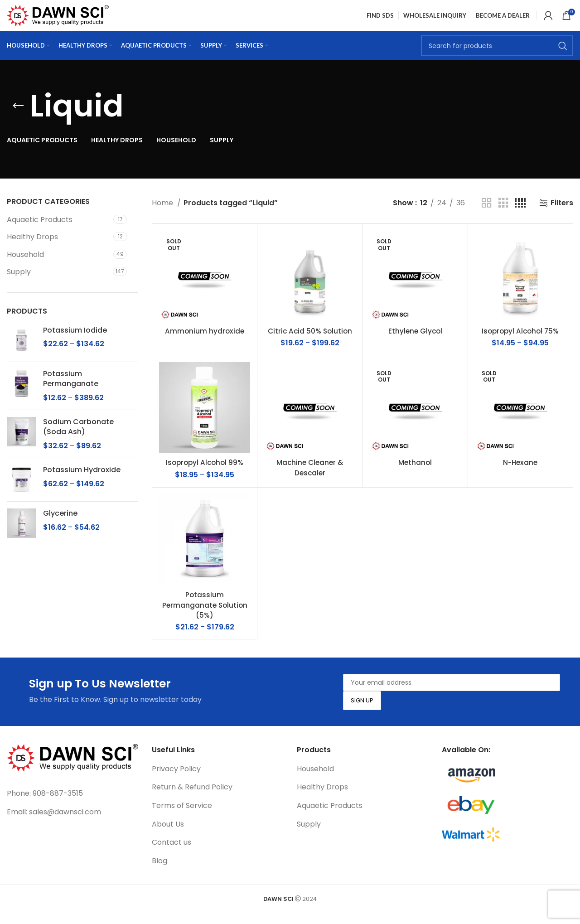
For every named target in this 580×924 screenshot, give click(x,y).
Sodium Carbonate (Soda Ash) (78, 439)
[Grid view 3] (503, 215)
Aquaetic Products (40, 232)
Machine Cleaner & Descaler (310, 480)
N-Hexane (520, 475)
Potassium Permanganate (71, 391)
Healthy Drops (32, 249)
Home (163, 215)
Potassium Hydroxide (82, 482)
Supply (19, 284)
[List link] (72, 806)
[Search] (497, 57)
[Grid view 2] (487, 215)
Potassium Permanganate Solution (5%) (205, 617)
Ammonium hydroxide (205, 343)
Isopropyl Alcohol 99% (205, 475)
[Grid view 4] (520, 215)
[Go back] (18, 118)
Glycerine (60, 526)
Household (25, 267)
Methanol (415, 475)
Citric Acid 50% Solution (310, 343)
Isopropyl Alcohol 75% (520, 343)
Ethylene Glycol (415, 343)
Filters (562, 215)
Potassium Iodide (75, 343)
